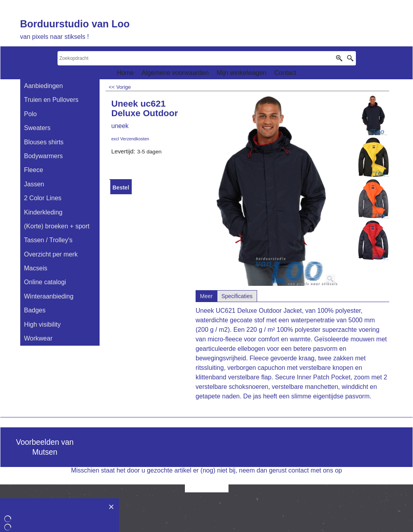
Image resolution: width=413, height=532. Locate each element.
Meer (206, 296)
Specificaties (237, 296)
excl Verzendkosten (130, 139)
